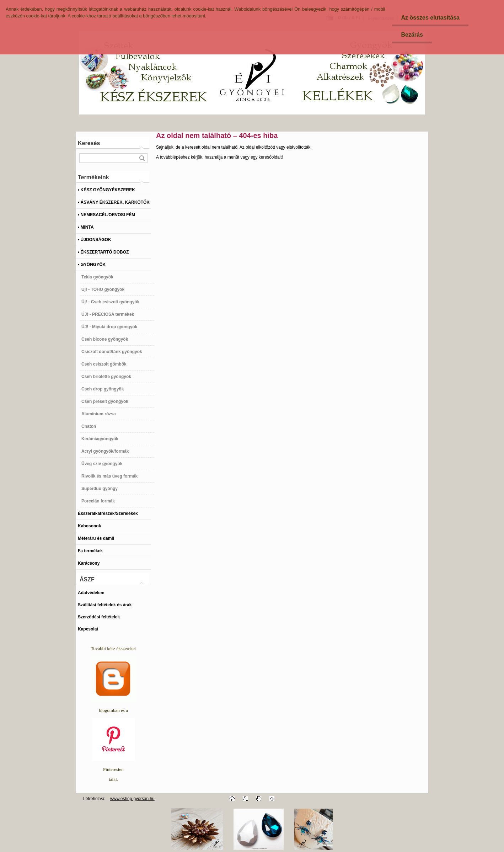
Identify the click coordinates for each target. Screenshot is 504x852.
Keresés (89, 143)
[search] (142, 158)
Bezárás (412, 35)
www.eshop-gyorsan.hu (132, 799)
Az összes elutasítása (430, 18)
